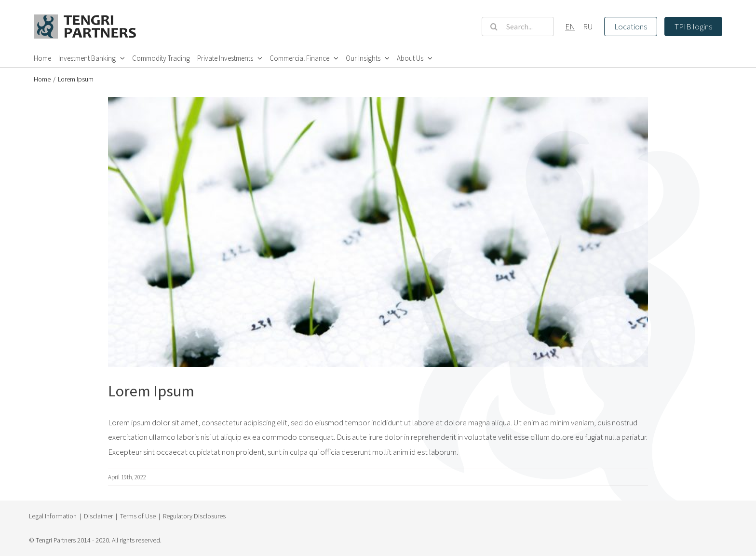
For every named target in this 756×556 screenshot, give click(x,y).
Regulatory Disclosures (194, 516)
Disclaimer (98, 516)
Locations (631, 27)
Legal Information (53, 516)
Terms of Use (138, 516)
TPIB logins (693, 27)
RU (588, 27)
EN (570, 27)
